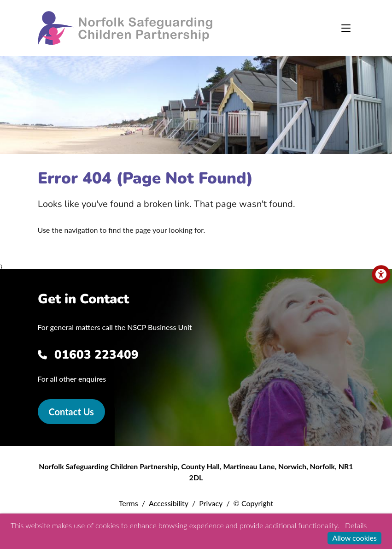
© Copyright (254, 503)
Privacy (211, 503)
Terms (129, 503)
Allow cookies (354, 538)
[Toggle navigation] (346, 28)
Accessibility (169, 503)
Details (356, 525)
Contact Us (71, 412)
